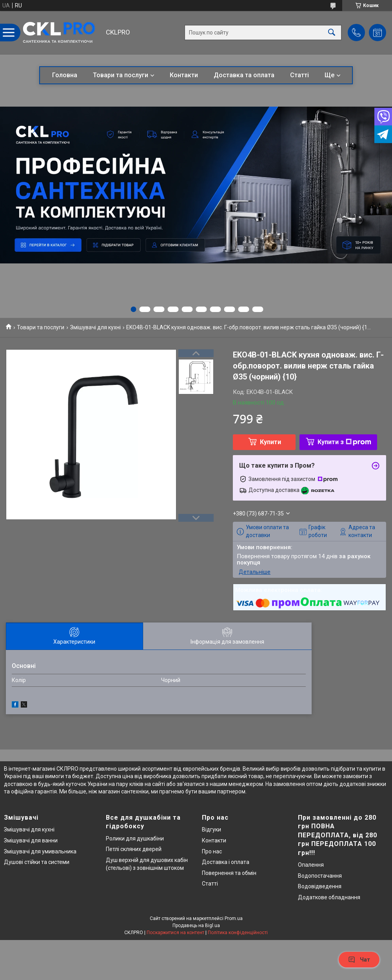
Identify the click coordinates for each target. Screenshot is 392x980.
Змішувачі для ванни (31, 840)
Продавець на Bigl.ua (196, 926)
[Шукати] (332, 33)
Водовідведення (320, 886)
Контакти (184, 75)
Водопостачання (320, 876)
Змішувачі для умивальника (40, 851)
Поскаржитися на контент (175, 933)
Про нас (212, 851)
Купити (270, 442)
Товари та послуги (121, 75)
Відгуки (211, 829)
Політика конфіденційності (238, 933)
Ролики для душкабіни (135, 838)
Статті (299, 75)
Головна (65, 75)
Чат (359, 960)
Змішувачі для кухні (95, 327)
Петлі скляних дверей (134, 849)
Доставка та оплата (244, 75)
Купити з (344, 442)
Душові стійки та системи (37, 862)
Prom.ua (234, 918)
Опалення (311, 865)
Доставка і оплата (226, 862)
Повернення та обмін (229, 873)
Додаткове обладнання (329, 897)
